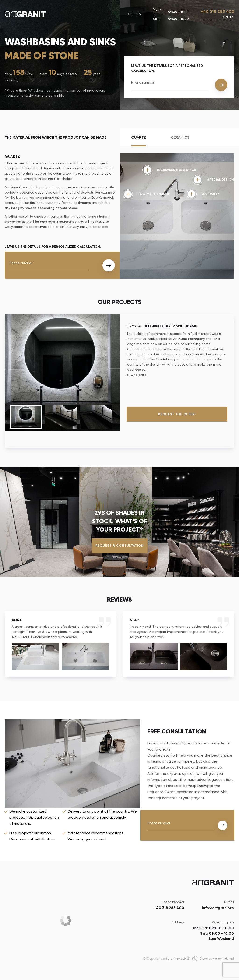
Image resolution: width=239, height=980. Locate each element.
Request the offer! (177, 414)
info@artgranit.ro (218, 908)
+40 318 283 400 (218, 11)
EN (139, 14)
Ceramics (180, 137)
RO (131, 14)
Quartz (139, 137)
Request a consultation (119, 546)
